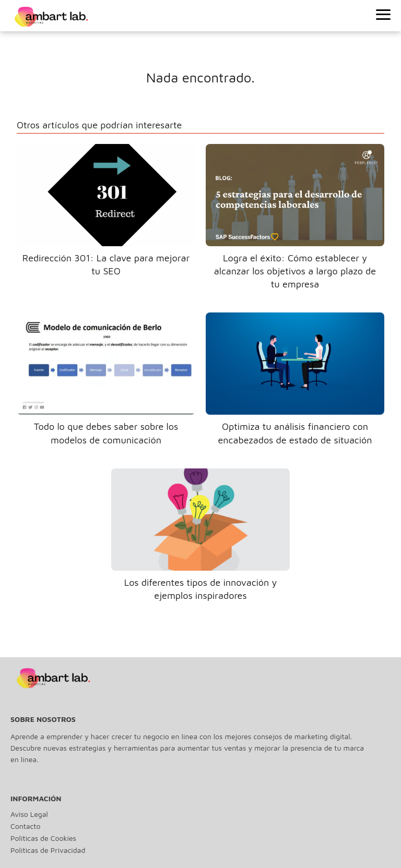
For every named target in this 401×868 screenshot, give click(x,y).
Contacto (25, 826)
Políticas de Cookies (43, 838)
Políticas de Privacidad (48, 850)
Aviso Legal (29, 814)
